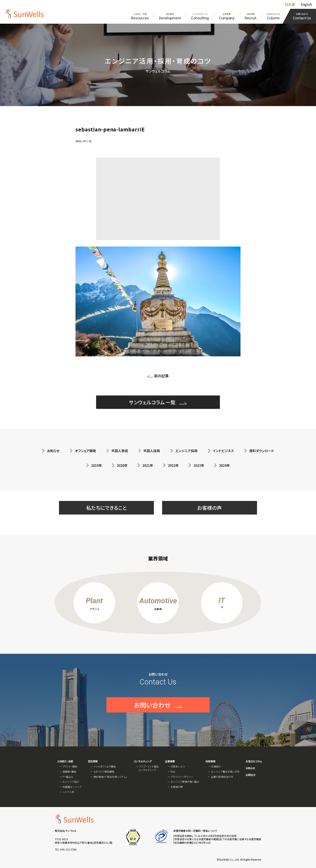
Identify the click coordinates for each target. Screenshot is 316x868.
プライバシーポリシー (182, 777)
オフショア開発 (85, 451)
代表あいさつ (178, 766)
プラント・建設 (70, 766)
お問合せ (251, 775)
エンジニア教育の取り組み (185, 782)
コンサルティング (143, 761)
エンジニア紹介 (71, 782)
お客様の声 (210, 508)
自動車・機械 (69, 771)
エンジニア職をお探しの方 (225, 771)
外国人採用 (152, 451)
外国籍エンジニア (72, 787)
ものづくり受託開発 (104, 771)
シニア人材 (68, 792)
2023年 (199, 465)
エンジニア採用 (186, 451)
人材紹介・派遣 (65, 761)
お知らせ (53, 451)
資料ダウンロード (262, 451)
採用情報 (210, 761)
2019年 (97, 465)
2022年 (173, 465)
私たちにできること (107, 508)
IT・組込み (68, 777)
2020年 (122, 465)
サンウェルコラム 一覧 (152, 418)
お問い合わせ (152, 721)
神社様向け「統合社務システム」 (110, 777)
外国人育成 (120, 451)
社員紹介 (216, 766)
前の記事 (159, 377)
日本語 (290, 4)
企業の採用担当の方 (222, 777)
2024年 (224, 465)
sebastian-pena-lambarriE (110, 129)
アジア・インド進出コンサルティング (149, 768)
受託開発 (93, 761)
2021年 (148, 465)
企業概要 (170, 761)
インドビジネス (223, 451)
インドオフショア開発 (105, 766)
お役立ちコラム (254, 761)
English (306, 4)
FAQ (173, 771)
